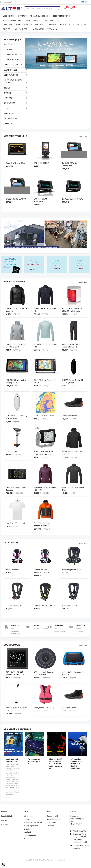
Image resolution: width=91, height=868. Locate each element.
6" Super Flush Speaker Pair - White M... (44, 673)
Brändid (27, 829)
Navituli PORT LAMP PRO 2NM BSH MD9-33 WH (73, 310)
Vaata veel (83, 137)
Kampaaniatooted (54, 819)
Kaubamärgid (52, 816)
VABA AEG (64, 25)
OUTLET (6, 29)
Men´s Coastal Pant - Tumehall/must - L (71, 346)
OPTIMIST (22, 16)
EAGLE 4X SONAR (41, 163)
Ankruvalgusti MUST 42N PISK (16, 709)
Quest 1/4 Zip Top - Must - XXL (73, 489)
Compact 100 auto (13, 605)
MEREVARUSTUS (52, 20)
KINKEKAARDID (37, 29)
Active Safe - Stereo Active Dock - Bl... (73, 673)
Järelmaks (28, 816)
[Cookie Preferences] (3, 865)
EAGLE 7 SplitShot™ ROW (73, 199)
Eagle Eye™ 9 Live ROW (15, 163)
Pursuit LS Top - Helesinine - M (45, 346)
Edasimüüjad (6, 816)
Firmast (4, 820)
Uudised (27, 832)
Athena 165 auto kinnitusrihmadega (42, 571)
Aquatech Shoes (69, 708)
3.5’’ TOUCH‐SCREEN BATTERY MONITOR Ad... (16, 673)
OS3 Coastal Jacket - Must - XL (73, 453)
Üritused (5, 825)
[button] (28, 53)
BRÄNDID (51, 25)
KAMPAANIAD (79, 25)
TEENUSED (52, 29)
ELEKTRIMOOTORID (61, 16)
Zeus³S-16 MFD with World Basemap (17, 489)
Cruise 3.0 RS (11, 452)
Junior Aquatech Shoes (72, 416)
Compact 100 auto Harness (45, 605)
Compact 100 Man (70, 605)
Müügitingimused (31, 826)
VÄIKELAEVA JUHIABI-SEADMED (17, 25)
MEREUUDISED (21, 29)
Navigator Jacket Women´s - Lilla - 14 (45, 489)
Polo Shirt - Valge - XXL (15, 523)
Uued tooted (52, 822)
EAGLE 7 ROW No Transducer (41, 200)
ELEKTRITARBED (33, 20)
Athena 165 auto (12, 570)
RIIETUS (39, 25)
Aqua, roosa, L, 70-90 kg (44, 708)
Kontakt (27, 819)
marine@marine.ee (81, 845)
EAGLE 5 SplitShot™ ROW (16, 199)
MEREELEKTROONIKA (12, 20)
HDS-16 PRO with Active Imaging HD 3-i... (16, 381)
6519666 (77, 848)
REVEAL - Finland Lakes (44, 416)
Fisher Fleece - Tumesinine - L (45, 310)
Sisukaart (51, 826)
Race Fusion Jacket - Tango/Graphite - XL (43, 525)
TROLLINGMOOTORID (39, 16)
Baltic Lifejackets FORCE (72, 570)
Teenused (28, 839)
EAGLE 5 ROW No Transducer (70, 164)
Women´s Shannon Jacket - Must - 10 (17, 310)
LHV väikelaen (30, 835)
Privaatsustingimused (33, 822)
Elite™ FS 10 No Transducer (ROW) (45, 381)
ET (85, 2)
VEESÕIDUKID (9, 16)
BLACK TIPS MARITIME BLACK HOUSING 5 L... (44, 453)
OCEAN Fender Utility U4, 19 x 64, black (73, 381)
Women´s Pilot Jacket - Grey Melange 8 (15, 346)
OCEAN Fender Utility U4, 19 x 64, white (16, 417)
